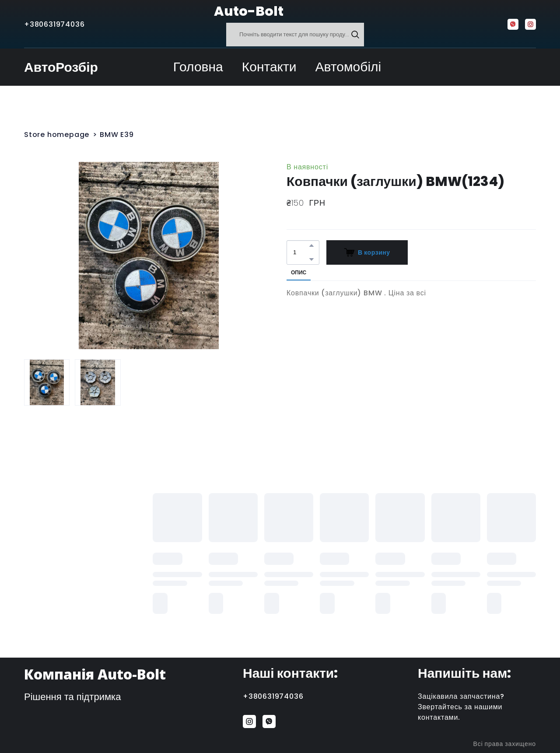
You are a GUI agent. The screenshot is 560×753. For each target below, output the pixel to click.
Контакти (269, 67)
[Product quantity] (301, 252)
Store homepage (57, 135)
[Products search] (295, 35)
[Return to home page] (192, 11)
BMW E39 (117, 135)
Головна (198, 67)
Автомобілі (348, 67)
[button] (355, 35)
